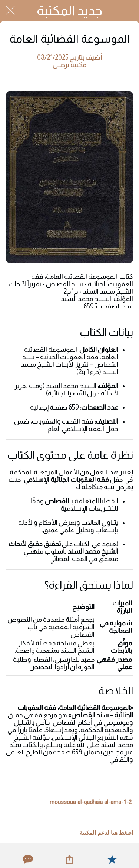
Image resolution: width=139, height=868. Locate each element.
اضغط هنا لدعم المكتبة (106, 833)
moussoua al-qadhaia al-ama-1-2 (91, 802)
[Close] (10, 10)
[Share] (69, 859)
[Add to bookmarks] (112, 859)
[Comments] (27, 859)
